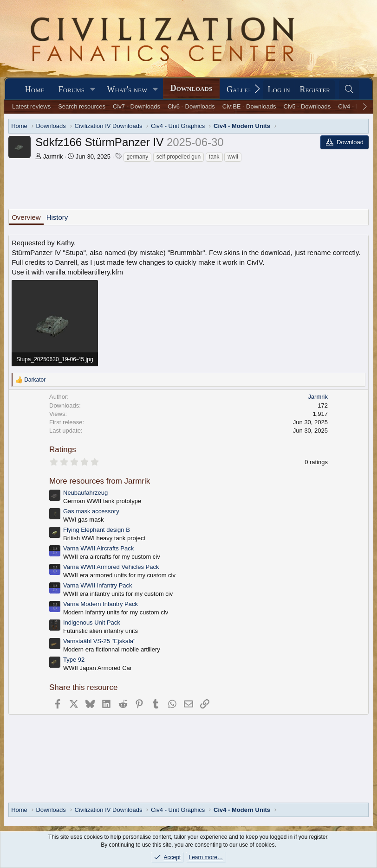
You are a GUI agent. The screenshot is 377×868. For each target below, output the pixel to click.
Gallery (241, 89)
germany (138, 157)
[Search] (349, 90)
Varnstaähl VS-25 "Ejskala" (99, 641)
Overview (26, 217)
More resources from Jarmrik (100, 481)
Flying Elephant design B (97, 530)
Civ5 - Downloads (307, 106)
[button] (93, 90)
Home (35, 89)
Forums (71, 89)
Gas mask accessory (91, 511)
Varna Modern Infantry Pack (101, 604)
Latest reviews (31, 106)
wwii (233, 157)
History (57, 217)
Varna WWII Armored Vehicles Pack (111, 567)
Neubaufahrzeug (85, 493)
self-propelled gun (179, 157)
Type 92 (74, 660)
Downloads (191, 88)
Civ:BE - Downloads (249, 106)
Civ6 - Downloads (191, 106)
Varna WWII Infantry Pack (98, 585)
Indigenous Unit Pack (92, 622)
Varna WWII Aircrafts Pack (98, 548)
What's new (127, 89)
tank (214, 157)
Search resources (82, 106)
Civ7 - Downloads (136, 106)
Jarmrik (53, 156)
